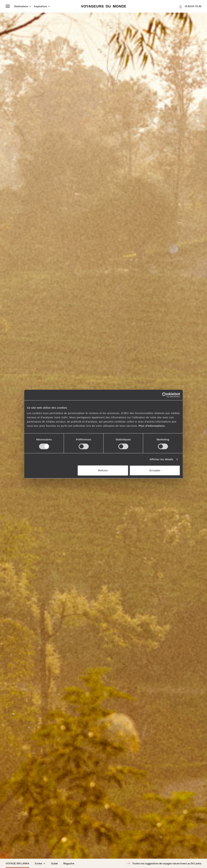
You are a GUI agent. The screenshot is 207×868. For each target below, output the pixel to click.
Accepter (155, 470)
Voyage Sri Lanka (17, 863)
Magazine (69, 863)
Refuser (103, 470)
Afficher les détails (161, 459)
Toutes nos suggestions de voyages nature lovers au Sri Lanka (164, 863)
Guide (54, 863)
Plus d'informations (152, 426)
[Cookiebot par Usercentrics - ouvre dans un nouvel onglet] (165, 395)
